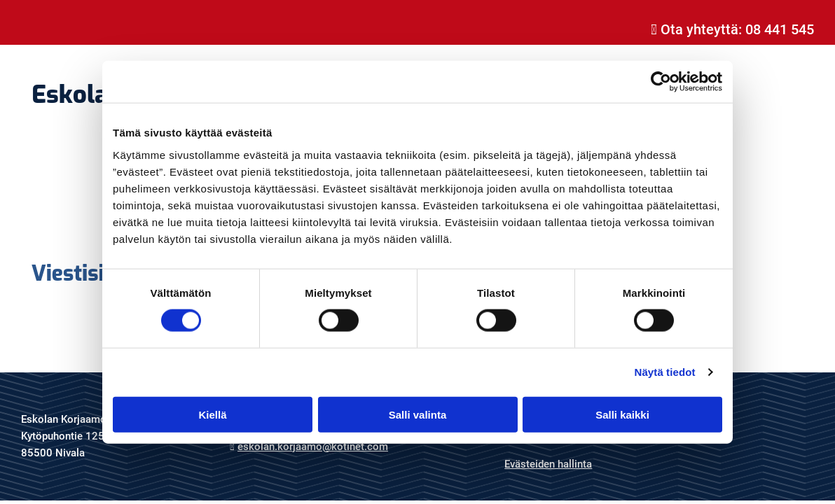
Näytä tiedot (665, 372)
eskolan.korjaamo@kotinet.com (313, 447)
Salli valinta (418, 414)
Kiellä (212, 414)
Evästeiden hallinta (548, 464)
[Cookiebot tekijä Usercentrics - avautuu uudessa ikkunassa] (661, 82)
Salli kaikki (622, 414)
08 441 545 (780, 29)
